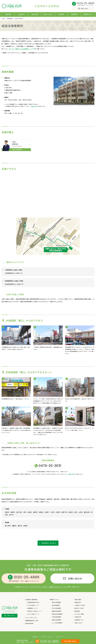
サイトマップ (60, 637)
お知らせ (35, 637)
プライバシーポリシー (47, 637)
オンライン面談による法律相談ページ (21, 49)
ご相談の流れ (34, 106)
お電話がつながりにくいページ (58, 587)
